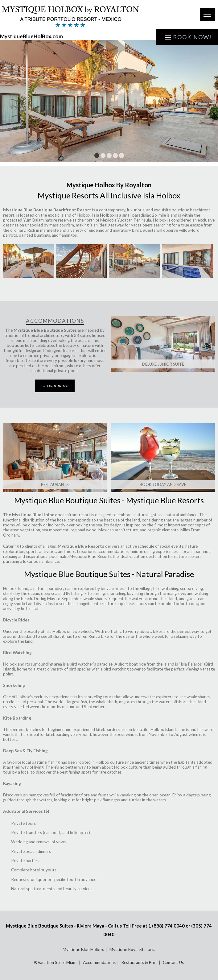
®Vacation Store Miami (56, 962)
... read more (55, 385)
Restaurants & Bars (139, 962)
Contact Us (173, 962)
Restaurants (55, 484)
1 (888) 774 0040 (167, 926)
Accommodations (99, 962)
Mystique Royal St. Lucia (132, 949)
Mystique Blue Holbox (83, 949)
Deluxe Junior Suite (163, 364)
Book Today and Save (163, 484)
